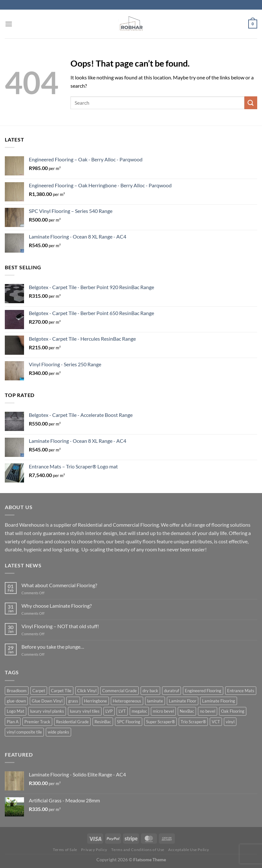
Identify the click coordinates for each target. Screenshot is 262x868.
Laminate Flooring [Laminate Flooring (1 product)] (219, 701)
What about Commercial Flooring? (59, 585)
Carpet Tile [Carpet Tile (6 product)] (61, 691)
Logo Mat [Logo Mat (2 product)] (16, 711)
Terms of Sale (65, 850)
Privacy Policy (94, 850)
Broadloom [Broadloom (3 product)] (17, 691)
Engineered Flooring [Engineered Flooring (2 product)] (203, 691)
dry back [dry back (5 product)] (150, 691)
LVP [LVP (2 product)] (109, 711)
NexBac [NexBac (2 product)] (187, 711)
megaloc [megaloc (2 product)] (139, 711)
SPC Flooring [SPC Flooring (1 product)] (129, 722)
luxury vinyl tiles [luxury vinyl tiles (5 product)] (85, 711)
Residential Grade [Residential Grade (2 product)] (72, 722)
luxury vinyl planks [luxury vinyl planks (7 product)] (47, 711)
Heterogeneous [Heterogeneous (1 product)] (127, 701)
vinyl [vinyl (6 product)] (230, 722)
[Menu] (9, 24)
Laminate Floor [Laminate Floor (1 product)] (183, 701)
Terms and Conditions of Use (138, 850)
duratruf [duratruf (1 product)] (172, 691)
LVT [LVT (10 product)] (122, 711)
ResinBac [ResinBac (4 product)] (103, 722)
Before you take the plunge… (53, 647)
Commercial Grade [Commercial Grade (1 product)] (119, 691)
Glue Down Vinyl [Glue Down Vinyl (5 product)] (47, 701)
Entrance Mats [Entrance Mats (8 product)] (241, 691)
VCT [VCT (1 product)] (216, 722)
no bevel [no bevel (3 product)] (208, 711)
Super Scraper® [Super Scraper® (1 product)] (160, 722)
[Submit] (251, 103)
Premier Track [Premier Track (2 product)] (37, 722)
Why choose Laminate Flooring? (57, 606)
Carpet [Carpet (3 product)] (39, 691)
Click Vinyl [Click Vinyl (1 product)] (87, 691)
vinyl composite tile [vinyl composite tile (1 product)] (24, 732)
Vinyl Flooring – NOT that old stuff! (60, 626)
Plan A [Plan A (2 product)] (13, 722)
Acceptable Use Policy (189, 850)
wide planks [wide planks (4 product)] (58, 732)
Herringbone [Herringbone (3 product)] (95, 701)
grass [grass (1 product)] (73, 701)
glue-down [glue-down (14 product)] (16, 701)
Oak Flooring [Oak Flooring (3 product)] (233, 711)
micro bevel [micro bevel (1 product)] (163, 711)
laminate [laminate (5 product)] (155, 701)
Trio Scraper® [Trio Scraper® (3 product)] (193, 722)
